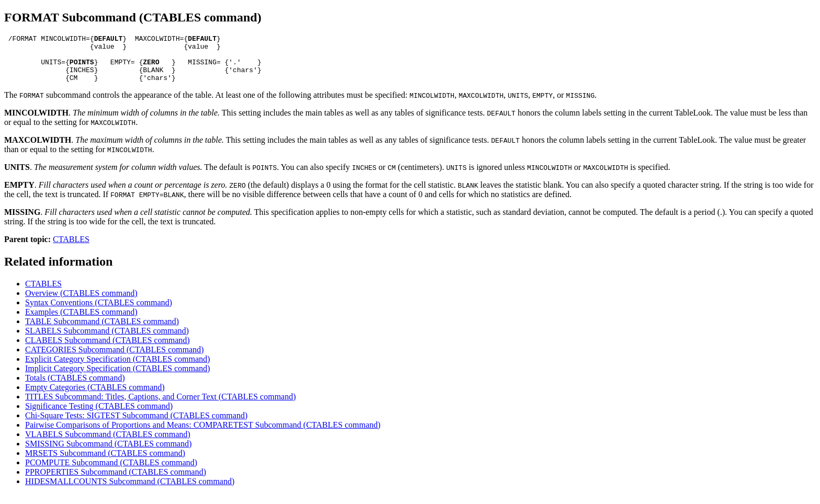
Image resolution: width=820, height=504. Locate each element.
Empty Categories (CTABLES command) (95, 397)
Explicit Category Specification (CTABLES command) (117, 368)
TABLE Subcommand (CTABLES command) (102, 331)
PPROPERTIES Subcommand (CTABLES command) (116, 481)
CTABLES (71, 249)
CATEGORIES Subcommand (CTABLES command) (114, 359)
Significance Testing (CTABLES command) (99, 415)
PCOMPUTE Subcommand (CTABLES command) (111, 472)
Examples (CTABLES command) (81, 321)
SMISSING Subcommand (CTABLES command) (108, 453)
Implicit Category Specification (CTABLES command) (117, 378)
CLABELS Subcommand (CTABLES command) (108, 350)
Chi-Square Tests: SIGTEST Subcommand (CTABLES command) (136, 425)
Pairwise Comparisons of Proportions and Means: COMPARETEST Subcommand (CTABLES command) (203, 434)
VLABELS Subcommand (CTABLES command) (108, 444)
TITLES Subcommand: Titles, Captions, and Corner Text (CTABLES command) (160, 406)
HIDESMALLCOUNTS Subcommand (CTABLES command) (130, 491)
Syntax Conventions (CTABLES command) (99, 312)
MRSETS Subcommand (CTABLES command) (105, 462)
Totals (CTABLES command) (75, 387)
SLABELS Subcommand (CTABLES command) (107, 340)
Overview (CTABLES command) (81, 302)
